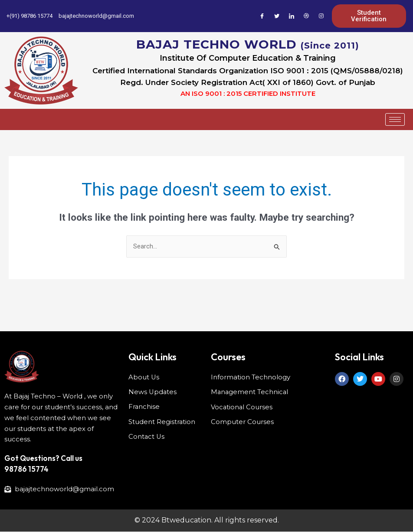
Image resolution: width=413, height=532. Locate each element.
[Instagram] (321, 16)
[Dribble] (306, 16)
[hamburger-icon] (395, 119)
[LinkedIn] (292, 16)
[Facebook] (262, 16)
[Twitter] (277, 16)
